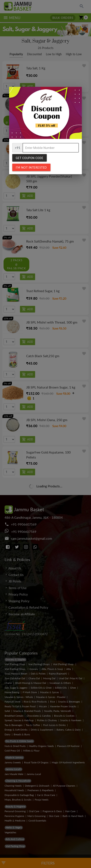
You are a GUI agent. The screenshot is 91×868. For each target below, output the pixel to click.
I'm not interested (31, 167)
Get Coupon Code (30, 158)
